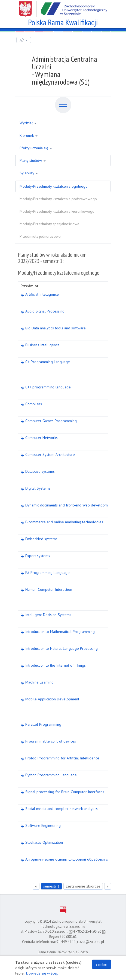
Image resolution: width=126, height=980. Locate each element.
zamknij (102, 964)
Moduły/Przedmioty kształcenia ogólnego (54, 186)
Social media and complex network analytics (59, 809)
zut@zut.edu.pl (91, 942)
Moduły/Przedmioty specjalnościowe (50, 224)
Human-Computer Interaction (46, 589)
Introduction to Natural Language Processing (59, 648)
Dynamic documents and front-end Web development (67, 505)
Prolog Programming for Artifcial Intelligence (60, 758)
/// (24, 40)
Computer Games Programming (49, 421)
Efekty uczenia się (36, 148)
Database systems (38, 471)
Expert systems (35, 556)
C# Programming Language (45, 362)
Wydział (28, 123)
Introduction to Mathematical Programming (58, 632)
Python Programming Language (49, 775)
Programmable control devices (48, 741)
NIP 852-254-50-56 (85, 931)
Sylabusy (29, 173)
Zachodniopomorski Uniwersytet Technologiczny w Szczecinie (63, 7)
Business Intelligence (40, 345)
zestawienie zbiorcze (83, 886)
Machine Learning (37, 682)
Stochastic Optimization (42, 842)
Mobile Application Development (50, 699)
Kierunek (29, 135)
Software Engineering (41, 826)
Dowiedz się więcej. (42, 973)
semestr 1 (51, 886)
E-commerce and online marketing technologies (62, 522)
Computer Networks (39, 438)
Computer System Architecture (48, 455)
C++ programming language (46, 387)
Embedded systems (39, 539)
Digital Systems (35, 488)
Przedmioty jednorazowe (40, 236)
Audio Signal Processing (42, 311)
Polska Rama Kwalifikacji (63, 22)
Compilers (31, 404)
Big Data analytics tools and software (53, 328)
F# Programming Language (45, 573)
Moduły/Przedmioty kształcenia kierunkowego (57, 211)
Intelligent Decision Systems (46, 615)
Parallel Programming (41, 724)
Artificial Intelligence (40, 294)
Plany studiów (33, 160)
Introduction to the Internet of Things (53, 665)
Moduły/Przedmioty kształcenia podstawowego (58, 199)
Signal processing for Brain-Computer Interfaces (62, 792)
